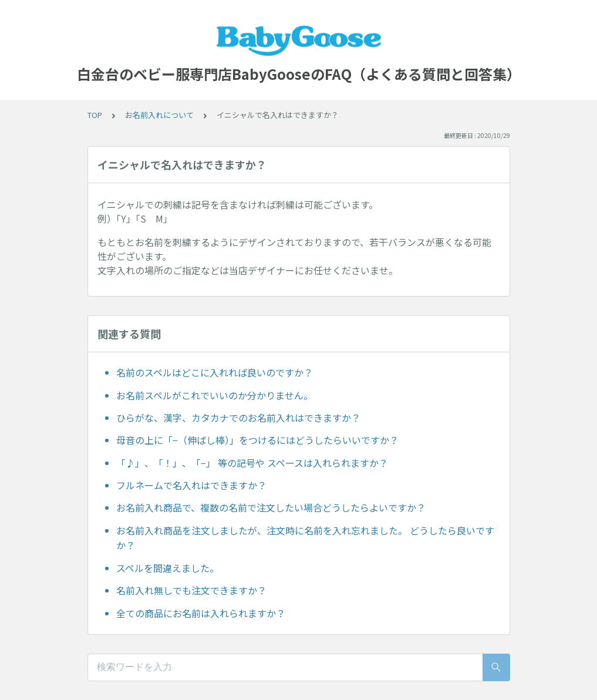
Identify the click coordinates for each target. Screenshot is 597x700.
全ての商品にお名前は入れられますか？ (201, 613)
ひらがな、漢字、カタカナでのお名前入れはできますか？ (238, 418)
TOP (95, 115)
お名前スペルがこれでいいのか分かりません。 (215, 395)
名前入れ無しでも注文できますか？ (191, 590)
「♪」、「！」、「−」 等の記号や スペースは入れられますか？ (252, 463)
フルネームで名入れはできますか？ (191, 485)
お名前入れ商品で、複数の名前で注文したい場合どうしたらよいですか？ (271, 507)
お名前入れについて (159, 115)
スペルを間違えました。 (168, 568)
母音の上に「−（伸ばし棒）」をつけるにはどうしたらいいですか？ (257, 440)
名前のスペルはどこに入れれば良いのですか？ (215, 372)
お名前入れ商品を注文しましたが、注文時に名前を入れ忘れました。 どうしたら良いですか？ (305, 538)
